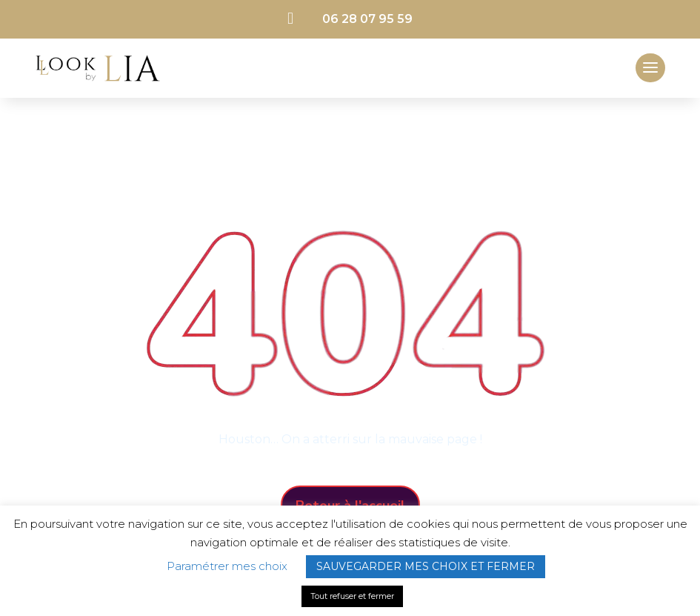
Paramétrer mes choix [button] (227, 566)
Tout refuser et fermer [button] (352, 596)
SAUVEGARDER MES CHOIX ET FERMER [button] (426, 566)
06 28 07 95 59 (367, 19)
